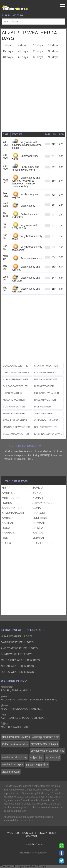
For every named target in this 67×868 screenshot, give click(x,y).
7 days (22, 45)
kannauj (8, 533)
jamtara (23, 700)
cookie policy (26, 820)
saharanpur (12, 508)
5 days (7, 45)
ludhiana (40, 518)
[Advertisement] (33, 98)
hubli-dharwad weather (18, 379)
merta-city (10, 498)
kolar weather (44, 373)
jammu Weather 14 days (17, 642)
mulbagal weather (46, 393)
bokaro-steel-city (43, 700)
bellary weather (45, 427)
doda (6, 528)
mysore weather (14, 400)
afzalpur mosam (11, 772)
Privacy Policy (47, 833)
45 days (23, 57)
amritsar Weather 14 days (19, 648)
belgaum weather (46, 379)
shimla (38, 528)
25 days (38, 51)
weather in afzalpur (12, 764)
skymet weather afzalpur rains (48, 751)
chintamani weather (16, 373)
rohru (7, 503)
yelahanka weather (16, 434)
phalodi (39, 513)
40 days (8, 57)
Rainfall (28, 833)
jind (5, 538)
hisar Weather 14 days (17, 636)
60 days (38, 57)
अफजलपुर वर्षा (53, 758)
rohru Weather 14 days (17, 672)
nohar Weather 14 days (17, 666)
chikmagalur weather (49, 420)
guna (37, 508)
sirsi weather (43, 413)
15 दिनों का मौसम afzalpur (15, 744)
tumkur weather (14, 413)
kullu (6, 543)
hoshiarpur (42, 543)
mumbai (38, 538)
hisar (6, 488)
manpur (6, 727)
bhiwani (39, 523)
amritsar (9, 493)
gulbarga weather (15, 386)
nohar (38, 498)
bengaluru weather (16, 366)
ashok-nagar (43, 503)
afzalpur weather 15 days (16, 737)
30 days (53, 51)
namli (17, 727)
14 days (53, 45)
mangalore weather (16, 427)
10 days (38, 45)
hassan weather (45, 400)
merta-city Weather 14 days (20, 660)
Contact (32, 836)
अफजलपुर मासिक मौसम (37, 765)
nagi (26, 727)
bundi (37, 493)
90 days (53, 57)
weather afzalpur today (14, 757)
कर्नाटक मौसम (36, 758)
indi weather (43, 407)
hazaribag (8, 700)
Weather (13, 833)
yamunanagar (13, 513)
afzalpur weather (15, 420)
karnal (38, 533)
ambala (8, 518)
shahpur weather (46, 366)
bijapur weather (14, 407)
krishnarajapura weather (49, 434)
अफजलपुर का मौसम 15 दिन (46, 737)
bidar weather (12, 393)
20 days (23, 51)
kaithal (8, 523)
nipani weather (44, 386)
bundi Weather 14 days (17, 654)
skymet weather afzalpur (44, 744)
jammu (38, 488)
